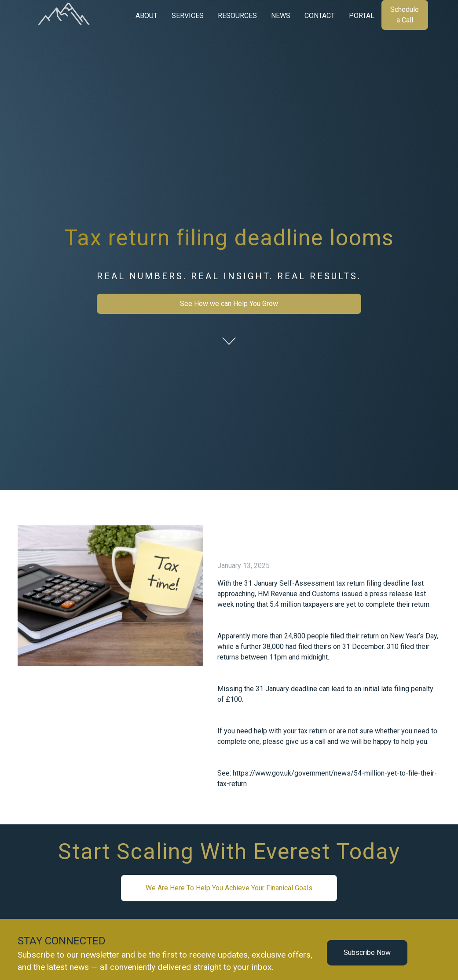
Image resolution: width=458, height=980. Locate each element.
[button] (147, 16)
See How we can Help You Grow (229, 304)
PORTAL (362, 16)
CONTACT (320, 16)
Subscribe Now (367, 953)
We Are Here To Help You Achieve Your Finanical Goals (229, 888)
